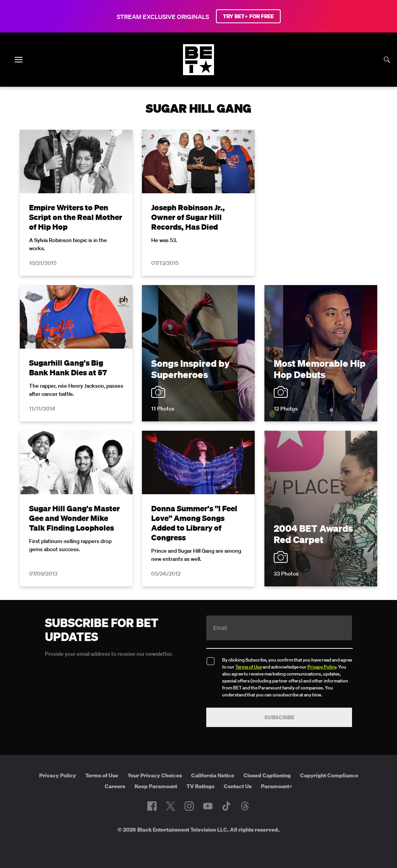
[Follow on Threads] (245, 806)
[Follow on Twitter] (170, 806)
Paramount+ (277, 786)
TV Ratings (200, 786)
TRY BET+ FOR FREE (248, 16)
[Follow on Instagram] (189, 806)
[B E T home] (198, 73)
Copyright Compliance (329, 775)
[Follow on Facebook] (152, 806)
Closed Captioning (267, 775)
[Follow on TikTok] (226, 806)
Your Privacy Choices (155, 775)
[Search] (387, 60)
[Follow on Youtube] (208, 806)
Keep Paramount (156, 786)
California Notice (213, 775)
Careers (115, 786)
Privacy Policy (322, 667)
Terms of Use (249, 667)
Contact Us (238, 786)
